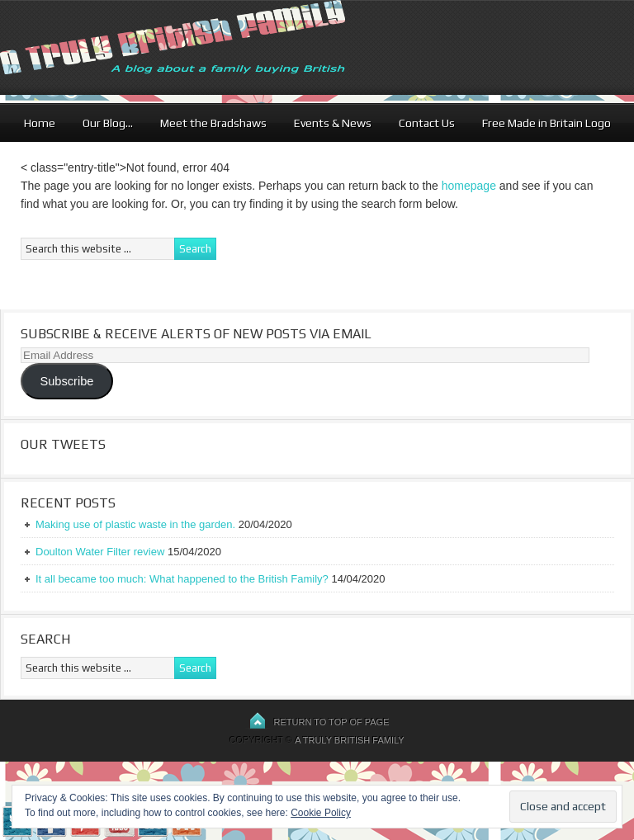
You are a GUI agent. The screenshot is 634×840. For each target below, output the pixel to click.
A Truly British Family (349, 740)
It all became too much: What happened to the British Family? (182, 579)
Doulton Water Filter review (100, 552)
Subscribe (66, 381)
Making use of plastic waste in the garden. (135, 524)
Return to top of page (332, 722)
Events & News (333, 123)
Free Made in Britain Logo (546, 123)
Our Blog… (108, 123)
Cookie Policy (321, 813)
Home (40, 123)
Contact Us (427, 123)
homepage (469, 186)
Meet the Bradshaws (213, 123)
